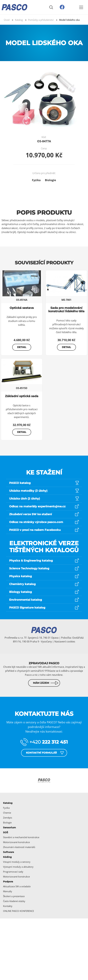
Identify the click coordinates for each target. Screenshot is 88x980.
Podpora (8, 882)
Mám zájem (41, 683)
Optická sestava (22, 308)
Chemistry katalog (22, 584)
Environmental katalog (26, 600)
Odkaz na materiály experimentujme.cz (37, 506)
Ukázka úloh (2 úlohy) (25, 499)
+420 (49, 742)
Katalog (8, 803)
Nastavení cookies (65, 642)
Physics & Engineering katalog (31, 561)
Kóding (7, 857)
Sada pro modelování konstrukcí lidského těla (66, 310)
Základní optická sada (22, 396)
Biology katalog (21, 592)
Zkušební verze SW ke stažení (30, 514)
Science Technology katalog (29, 568)
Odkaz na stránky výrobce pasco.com (36, 522)
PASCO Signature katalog (27, 608)
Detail (22, 347)
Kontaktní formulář (41, 753)
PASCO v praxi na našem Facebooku (35, 530)
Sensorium (9, 827)
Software (8, 852)
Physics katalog (21, 576)
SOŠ (6, 832)
